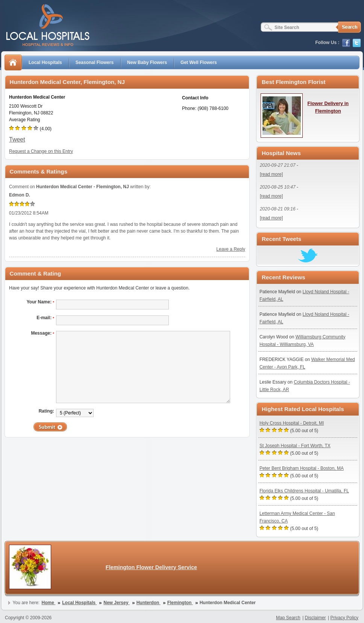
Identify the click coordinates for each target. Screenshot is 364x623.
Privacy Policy (344, 618)
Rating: (46, 411)
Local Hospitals (45, 62)
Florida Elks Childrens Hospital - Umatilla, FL (304, 491)
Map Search (288, 618)
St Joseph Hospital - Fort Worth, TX (295, 446)
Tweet (17, 139)
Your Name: (40, 302)
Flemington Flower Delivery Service (151, 567)
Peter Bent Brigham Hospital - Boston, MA (302, 468)
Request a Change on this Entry (41, 151)
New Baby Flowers (147, 62)
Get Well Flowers (199, 62)
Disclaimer (315, 618)
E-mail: (45, 318)
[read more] (271, 174)
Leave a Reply (231, 249)
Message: (42, 333)
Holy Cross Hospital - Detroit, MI (292, 423)
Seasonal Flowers (95, 62)
